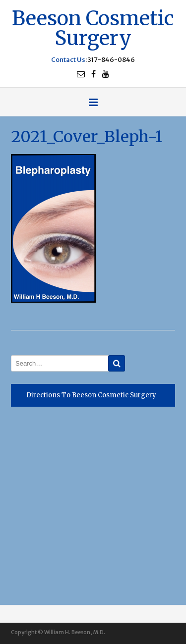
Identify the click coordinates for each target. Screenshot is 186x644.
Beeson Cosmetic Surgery (93, 27)
